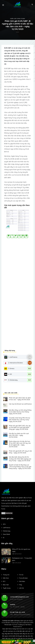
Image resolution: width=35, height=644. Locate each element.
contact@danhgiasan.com (19, 597)
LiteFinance (7, 528)
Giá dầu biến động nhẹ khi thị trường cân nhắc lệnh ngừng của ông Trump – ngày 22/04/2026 (20, 459)
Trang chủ (6, 575)
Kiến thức (6, 578)
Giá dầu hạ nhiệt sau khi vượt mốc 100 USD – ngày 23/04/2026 (19, 435)
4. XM (8, 374)
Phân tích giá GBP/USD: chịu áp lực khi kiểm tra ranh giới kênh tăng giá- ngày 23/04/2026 (20, 427)
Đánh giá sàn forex (26, 621)
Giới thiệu (22, 581)
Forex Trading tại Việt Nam (22, 625)
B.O (4, 581)
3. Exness (9, 369)
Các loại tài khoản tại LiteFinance (20, 404)
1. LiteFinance (11, 357)
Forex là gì (15, 623)
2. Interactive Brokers (14, 363)
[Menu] (3, 5)
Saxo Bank (6, 534)
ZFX (4, 524)
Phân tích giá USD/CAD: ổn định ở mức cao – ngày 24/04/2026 (20, 399)
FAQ (21, 585)
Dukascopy (7, 531)
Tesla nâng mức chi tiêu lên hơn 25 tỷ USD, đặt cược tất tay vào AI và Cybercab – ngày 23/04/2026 (20, 444)
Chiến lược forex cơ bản (18, 19)
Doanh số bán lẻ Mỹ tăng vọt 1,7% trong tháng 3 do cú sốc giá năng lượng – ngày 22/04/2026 (20, 467)
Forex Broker (23, 578)
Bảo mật (6, 585)
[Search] (32, 5)
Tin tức (21, 575)
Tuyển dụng (7, 588)
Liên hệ (21, 588)
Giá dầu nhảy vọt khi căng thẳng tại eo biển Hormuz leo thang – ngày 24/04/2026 (20, 412)
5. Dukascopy (11, 380)
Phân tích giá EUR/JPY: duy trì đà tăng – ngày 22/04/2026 (20, 452)
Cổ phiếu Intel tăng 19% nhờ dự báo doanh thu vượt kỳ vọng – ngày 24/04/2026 (19, 420)
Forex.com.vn (17, 627)
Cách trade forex (24, 623)
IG (4, 538)
